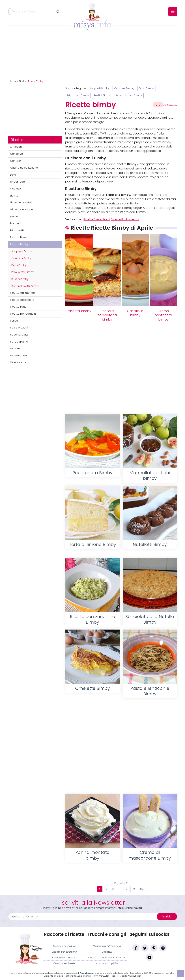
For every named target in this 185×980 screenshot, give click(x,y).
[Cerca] (31, 12)
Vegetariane (18, 356)
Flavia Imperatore (89, 973)
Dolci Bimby (19, 265)
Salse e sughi (19, 328)
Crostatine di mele (64, 963)
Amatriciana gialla (107, 963)
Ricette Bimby (19, 244)
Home (13, 81)
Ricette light (18, 307)
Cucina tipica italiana (24, 168)
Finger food (18, 182)
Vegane (15, 348)
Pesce (14, 217)
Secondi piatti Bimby (25, 286)
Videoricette (18, 362)
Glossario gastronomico (107, 946)
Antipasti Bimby (22, 251)
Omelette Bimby (92, 688)
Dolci (13, 175)
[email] (85, 917)
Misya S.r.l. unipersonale (79, 976)
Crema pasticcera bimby (163, 315)
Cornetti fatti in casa (64, 958)
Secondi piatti (19, 335)
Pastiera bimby (79, 311)
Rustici (14, 321)
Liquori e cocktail (21, 202)
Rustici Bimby (20, 279)
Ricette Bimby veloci (125, 219)
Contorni (16, 161)
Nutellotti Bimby (150, 544)
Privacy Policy (134, 976)
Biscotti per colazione (64, 952)
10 (134, 889)
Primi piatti (17, 230)
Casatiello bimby (135, 313)
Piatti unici (17, 223)
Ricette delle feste (22, 300)
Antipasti (16, 147)
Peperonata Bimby (92, 473)
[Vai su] (180, 974)
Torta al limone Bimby (92, 544)
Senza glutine (19, 342)
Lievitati (15, 196)
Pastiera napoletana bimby (107, 315)
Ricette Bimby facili (97, 219)
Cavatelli (107, 952)
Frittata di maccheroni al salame (107, 958)
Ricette (22, 81)
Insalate (15, 189)
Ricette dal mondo (22, 293)
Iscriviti (167, 916)
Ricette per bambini (23, 314)
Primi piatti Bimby (23, 272)
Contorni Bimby (21, 258)
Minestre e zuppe (22, 209)
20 (142, 889)
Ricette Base (19, 237)
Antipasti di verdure (64, 946)
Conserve (17, 154)
